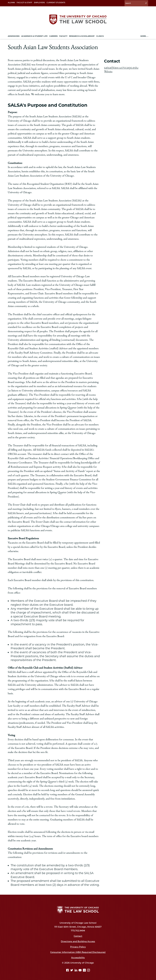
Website (108, 71)
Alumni (11, 3)
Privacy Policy (78, 946)
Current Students (56, 3)
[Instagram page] (88, 970)
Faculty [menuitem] (63, 36)
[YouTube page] (80, 970)
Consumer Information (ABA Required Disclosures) (78, 952)
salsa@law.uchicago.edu (122, 67)
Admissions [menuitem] (14, 36)
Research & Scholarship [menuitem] (82, 36)
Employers (39, 3)
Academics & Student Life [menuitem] (34, 36)
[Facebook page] (68, 970)
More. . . (144, 36)
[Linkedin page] (76, 970)
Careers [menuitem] (53, 36)
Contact (78, 936)
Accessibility (78, 957)
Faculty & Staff (24, 3)
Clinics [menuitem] (100, 36)
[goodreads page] (85, 970)
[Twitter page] (72, 970)
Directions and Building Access (78, 941)
